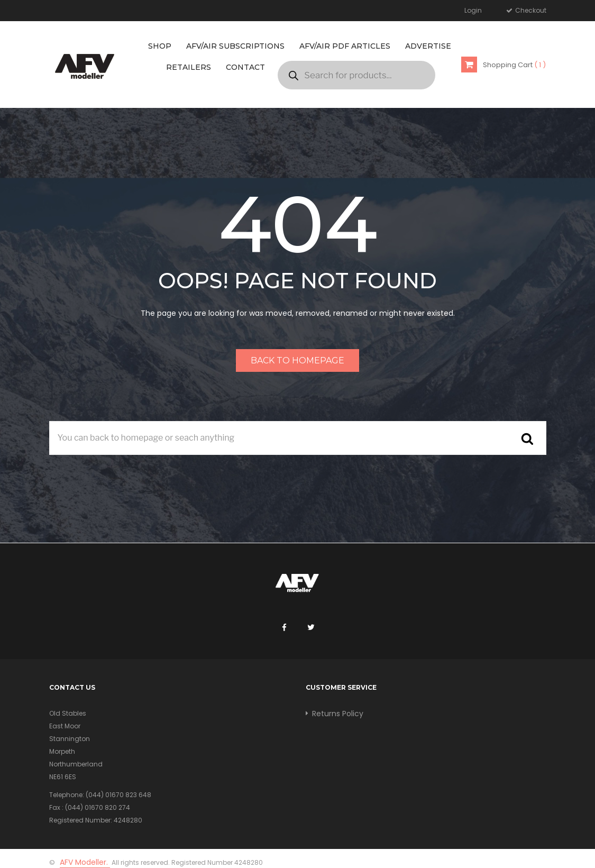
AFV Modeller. (85, 862)
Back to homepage (297, 360)
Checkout (530, 10)
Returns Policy (338, 714)
